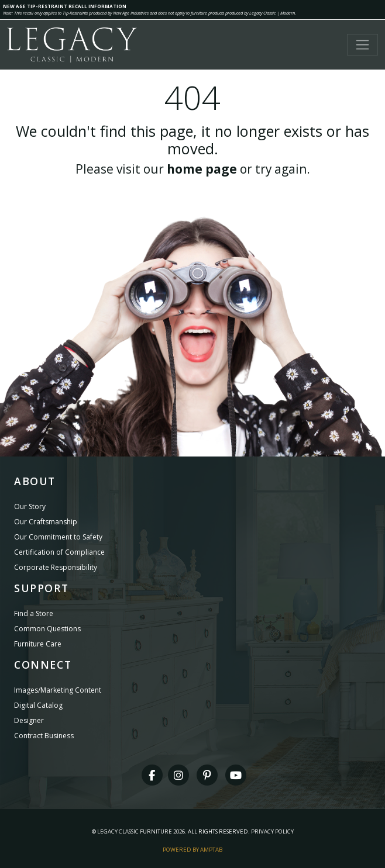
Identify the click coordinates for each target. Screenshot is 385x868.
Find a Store (34, 613)
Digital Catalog (38, 705)
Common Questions (47, 629)
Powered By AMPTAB (192, 850)
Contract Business (44, 736)
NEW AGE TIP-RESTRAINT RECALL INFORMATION (65, 6)
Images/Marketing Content (58, 690)
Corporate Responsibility (56, 567)
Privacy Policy (272, 831)
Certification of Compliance (59, 552)
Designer (29, 720)
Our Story (30, 506)
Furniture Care (38, 644)
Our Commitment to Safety (58, 537)
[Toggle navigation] (362, 45)
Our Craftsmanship (46, 522)
